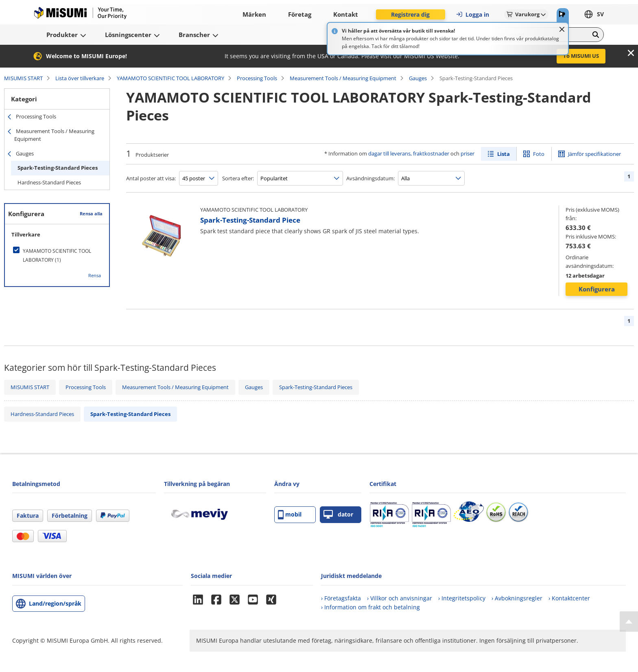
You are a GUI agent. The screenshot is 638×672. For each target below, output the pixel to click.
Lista (504, 154)
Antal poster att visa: (151, 178)
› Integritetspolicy (462, 598)
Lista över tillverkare (80, 78)
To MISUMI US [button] (581, 56)
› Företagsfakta (341, 598)
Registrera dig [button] (410, 14)
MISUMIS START (23, 78)
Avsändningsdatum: (370, 178)
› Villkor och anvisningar (400, 598)
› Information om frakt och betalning (370, 607)
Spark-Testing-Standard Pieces (58, 168)
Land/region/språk (55, 603)
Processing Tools (257, 78)
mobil (290, 515)
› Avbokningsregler (517, 598)
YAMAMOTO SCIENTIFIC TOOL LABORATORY (170, 78)
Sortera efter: (238, 178)
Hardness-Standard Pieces (49, 182)
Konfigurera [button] (597, 289)
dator (338, 515)
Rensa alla (91, 213)
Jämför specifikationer (594, 154)
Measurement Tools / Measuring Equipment (343, 78)
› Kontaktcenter (569, 598)
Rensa (95, 275)
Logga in (472, 14)
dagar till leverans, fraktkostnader (409, 153)
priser (468, 153)
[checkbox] (57, 255)
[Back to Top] (629, 622)
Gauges (418, 78)
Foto (539, 154)
